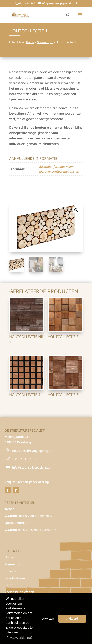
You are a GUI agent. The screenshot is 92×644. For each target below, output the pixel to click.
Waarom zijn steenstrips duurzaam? (30, 530)
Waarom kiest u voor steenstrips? (28, 516)
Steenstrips (45, 42)
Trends (9, 509)
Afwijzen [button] (48, 619)
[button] (76, 210)
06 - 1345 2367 (27, 3)
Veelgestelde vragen (19, 592)
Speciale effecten (17, 523)
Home (30, 42)
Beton (9, 585)
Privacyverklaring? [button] (20, 638)
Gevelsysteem (15, 578)
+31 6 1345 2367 (24, 459)
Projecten (11, 571)
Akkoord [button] (72, 619)
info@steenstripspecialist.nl (32, 467)
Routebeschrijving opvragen (32, 451)
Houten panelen (32, 184)
